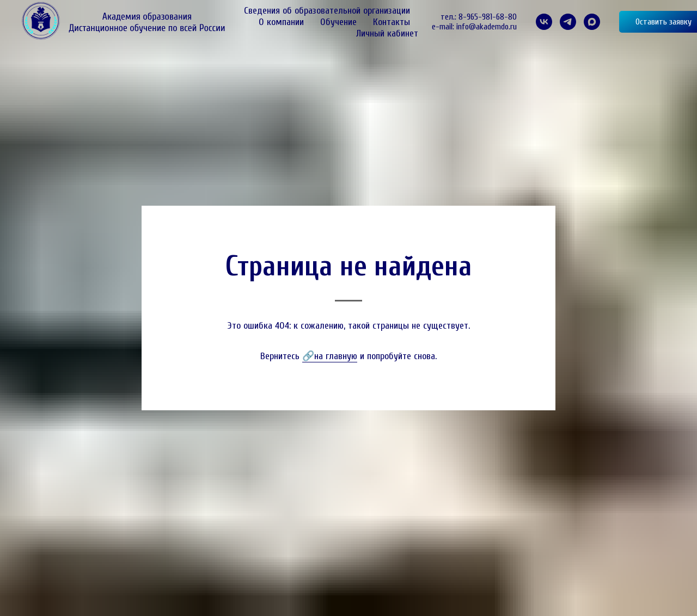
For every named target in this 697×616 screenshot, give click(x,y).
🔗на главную (330, 356)
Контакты (392, 22)
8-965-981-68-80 (488, 17)
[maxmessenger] (592, 22)
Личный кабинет (387, 33)
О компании (281, 22)
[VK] (544, 22)
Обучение (338, 22)
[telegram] (568, 22)
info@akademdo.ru (487, 27)
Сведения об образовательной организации (327, 11)
